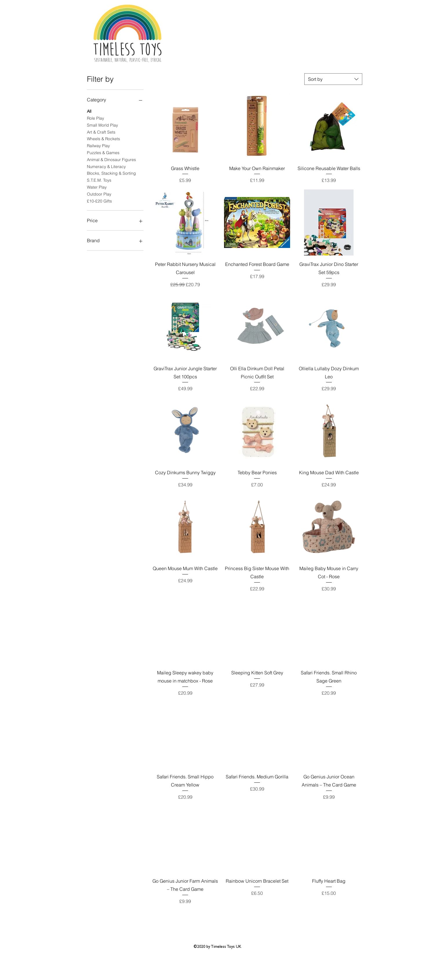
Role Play (95, 118)
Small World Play (102, 125)
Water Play (97, 187)
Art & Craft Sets (101, 132)
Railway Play (98, 145)
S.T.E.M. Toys (99, 180)
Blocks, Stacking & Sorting (111, 173)
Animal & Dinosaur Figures (111, 159)
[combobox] (333, 79)
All (89, 111)
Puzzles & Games (103, 152)
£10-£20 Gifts (99, 201)
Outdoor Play (99, 194)
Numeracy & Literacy (106, 166)
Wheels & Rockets (103, 138)
